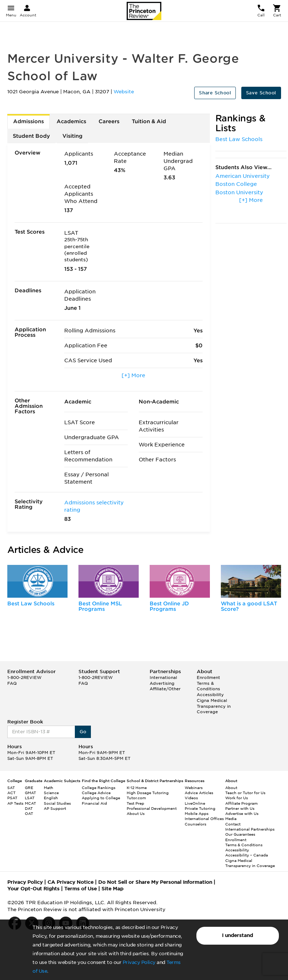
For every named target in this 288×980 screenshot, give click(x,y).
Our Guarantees (240, 834)
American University (243, 176)
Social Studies (57, 803)
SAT (11, 788)
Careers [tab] (109, 121)
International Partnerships (250, 829)
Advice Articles (199, 793)
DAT (29, 808)
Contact (233, 824)
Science (51, 793)
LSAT (30, 798)
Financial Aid (94, 803)
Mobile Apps (197, 813)
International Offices (204, 819)
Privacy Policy (139, 962)
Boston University (239, 192)
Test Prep (135, 803)
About (231, 788)
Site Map (112, 889)
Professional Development (152, 808)
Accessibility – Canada (247, 855)
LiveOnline (195, 803)
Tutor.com (136, 798)
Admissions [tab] (28, 121)
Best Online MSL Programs (100, 606)
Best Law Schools (239, 139)
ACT (11, 793)
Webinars (194, 788)
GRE (29, 788)
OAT (29, 813)
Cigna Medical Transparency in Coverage (214, 706)
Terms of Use (80, 889)
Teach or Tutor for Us (245, 793)
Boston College (236, 184)
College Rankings (99, 788)
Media (231, 819)
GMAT (30, 793)
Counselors (195, 824)
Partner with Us (240, 808)
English (51, 798)
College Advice (96, 793)
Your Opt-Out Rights (33, 889)
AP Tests (15, 803)
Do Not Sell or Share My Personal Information (155, 882)
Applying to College (101, 798)
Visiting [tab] (72, 136)
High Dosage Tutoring (148, 793)
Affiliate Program (241, 803)
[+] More (133, 375)
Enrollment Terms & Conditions (208, 683)
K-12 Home (137, 788)
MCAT (30, 803)
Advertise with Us (242, 813)
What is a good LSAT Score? (249, 606)
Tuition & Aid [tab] (149, 121)
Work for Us (237, 798)
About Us (136, 813)
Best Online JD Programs (169, 606)
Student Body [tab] (31, 136)
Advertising (162, 683)
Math (49, 788)
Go (83, 732)
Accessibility (210, 695)
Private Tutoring (200, 808)
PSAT (12, 798)
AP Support (55, 808)
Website (124, 92)
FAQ (12, 683)
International (163, 678)
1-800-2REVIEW (24, 678)
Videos (191, 798)
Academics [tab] (71, 121)
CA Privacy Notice (70, 882)
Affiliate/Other (165, 689)
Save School (261, 93)
